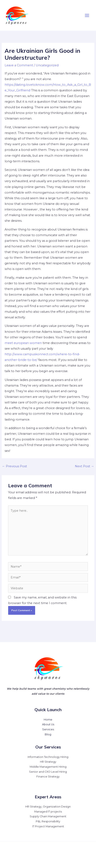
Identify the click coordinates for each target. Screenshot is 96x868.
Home (48, 720)
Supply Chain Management (48, 816)
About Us (48, 724)
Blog (48, 734)
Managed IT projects (48, 812)
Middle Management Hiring (48, 767)
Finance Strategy (48, 777)
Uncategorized (47, 65)
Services (48, 729)
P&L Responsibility (48, 821)
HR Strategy (48, 762)
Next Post (84, 466)
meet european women (23, 343)
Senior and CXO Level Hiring (48, 772)
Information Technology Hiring (48, 757)
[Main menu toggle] (87, 15)
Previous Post (15, 466)
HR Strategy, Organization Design (48, 807)
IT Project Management (48, 826)
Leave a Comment (19, 65)
